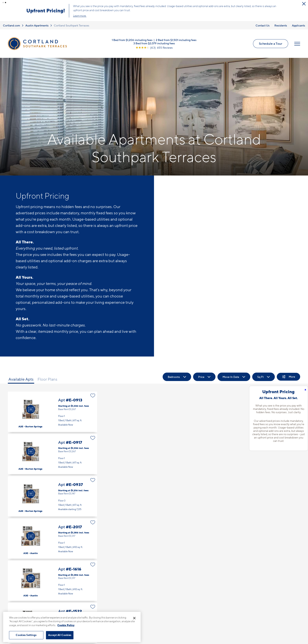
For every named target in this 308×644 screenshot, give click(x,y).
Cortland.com (11, 25)
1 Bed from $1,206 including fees (132, 40)
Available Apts (21, 379)
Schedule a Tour (271, 43)
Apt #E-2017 (53, 538)
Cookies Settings (26, 635)
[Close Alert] (80, 4)
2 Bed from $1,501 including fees (176, 40)
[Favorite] (93, 395)
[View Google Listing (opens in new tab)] (154, 47)
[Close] (134, 618)
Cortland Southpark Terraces (71, 25)
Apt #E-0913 (53, 412)
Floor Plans (47, 379)
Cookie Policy (66, 625)
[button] (3, 3)
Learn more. (164, 16)
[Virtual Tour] (31, 409)
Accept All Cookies (60, 635)
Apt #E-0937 (53, 496)
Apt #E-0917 (53, 454)
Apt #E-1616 (53, 581)
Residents (281, 25)
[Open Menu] (297, 44)
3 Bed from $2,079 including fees (154, 43)
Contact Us (263, 25)
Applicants (298, 25)
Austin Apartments (37, 25)
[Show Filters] (288, 377)
